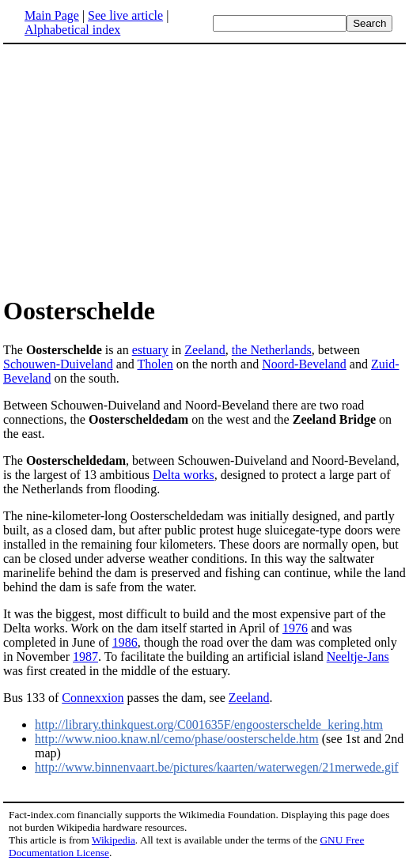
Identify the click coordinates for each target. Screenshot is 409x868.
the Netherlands (272, 350)
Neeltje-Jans (358, 657)
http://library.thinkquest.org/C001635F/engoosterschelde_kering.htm (209, 725)
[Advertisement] (136, 169)
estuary (150, 350)
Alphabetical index (72, 30)
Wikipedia (114, 840)
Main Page (52, 15)
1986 (125, 642)
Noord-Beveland (304, 364)
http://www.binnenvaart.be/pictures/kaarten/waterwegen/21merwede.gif (217, 767)
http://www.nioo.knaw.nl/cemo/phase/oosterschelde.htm (177, 739)
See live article (125, 15)
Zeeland (205, 350)
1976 (295, 628)
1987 (85, 657)
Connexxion (93, 698)
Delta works (184, 475)
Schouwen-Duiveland (58, 364)
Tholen (155, 364)
